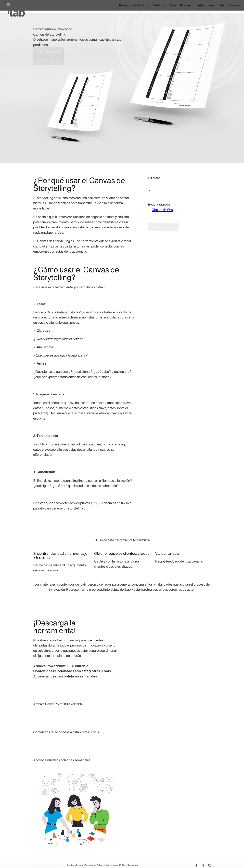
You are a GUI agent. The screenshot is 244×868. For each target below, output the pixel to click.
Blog (223, 5)
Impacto (212, 5)
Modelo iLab (139, 5)
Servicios (157, 5)
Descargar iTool (49, 60)
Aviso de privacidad (42, 865)
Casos (173, 5)
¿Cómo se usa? (48, 51)
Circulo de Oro (162, 210)
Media (200, 5)
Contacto (234, 5)
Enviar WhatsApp (59, 865)
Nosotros (124, 5)
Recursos (185, 5)
